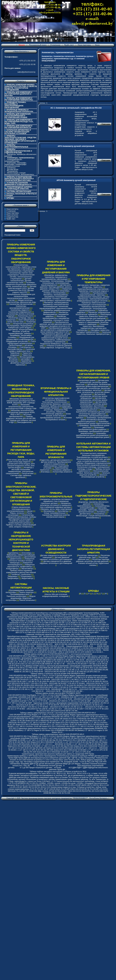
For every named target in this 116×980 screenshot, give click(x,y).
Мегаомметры (49, 511)
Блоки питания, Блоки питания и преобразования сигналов (55, 416)
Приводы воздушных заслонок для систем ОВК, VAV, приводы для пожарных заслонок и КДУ (21, 419)
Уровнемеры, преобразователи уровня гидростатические (93, 423)
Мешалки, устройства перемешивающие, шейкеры (20, 333)
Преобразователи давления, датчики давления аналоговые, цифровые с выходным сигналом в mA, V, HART (56, 325)
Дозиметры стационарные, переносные (21, 364)
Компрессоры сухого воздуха (20, 328)
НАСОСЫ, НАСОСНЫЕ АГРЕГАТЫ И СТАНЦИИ (21, 195)
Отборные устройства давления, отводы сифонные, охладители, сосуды (56, 347)
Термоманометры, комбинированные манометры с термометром (56, 341)
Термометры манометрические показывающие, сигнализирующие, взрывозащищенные (93, 309)
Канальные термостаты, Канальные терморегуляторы (94, 333)
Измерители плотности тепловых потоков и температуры (22, 561)
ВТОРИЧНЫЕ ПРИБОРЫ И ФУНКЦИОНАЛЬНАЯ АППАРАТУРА (19, 111)
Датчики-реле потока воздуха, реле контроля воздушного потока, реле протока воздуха (21, 466)
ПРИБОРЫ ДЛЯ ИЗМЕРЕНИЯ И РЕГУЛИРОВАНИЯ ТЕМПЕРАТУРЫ (19, 99)
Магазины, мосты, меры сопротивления (57, 509)
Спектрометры (25, 347)
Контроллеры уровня (87, 381)
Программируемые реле (20, 594)
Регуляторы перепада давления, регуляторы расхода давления (93, 560)
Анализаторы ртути (25, 316)
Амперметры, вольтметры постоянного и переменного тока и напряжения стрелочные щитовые (56, 501)
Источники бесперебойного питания (59, 419)
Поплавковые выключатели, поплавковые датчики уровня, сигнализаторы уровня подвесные (93, 412)
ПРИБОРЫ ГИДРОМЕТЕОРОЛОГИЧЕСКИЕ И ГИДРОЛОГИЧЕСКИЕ (94, 496)
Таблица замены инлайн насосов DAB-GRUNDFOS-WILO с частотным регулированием (58, 654)
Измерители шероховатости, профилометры (21, 566)
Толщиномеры (26, 576)
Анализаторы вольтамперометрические (20, 307)
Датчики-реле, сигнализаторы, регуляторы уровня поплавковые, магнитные (93, 389)
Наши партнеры (84, 45)
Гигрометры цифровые (62, 470)
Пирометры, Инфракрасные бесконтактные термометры (93, 314)
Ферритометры (28, 578)
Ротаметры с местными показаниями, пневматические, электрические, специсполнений (20, 471)
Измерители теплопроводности (20, 564)
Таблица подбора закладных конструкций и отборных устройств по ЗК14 (58, 771)
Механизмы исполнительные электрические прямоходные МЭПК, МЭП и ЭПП (21, 413)
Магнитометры (27, 569)
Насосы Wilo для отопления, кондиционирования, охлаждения (55, 595)
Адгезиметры (14, 553)
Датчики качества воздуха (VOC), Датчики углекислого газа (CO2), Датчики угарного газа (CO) (22, 289)
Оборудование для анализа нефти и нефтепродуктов (20, 338)
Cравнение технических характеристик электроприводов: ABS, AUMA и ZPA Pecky (58, 634)
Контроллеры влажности (63, 472)
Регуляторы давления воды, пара (95, 556)
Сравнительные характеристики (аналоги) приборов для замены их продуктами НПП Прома (58, 754)
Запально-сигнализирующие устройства (94, 476)
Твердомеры (12, 576)
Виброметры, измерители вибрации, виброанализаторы (21, 556)
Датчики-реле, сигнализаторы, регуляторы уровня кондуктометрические (94, 385)
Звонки (30, 511)
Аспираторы (11, 320)
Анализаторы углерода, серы (20, 318)
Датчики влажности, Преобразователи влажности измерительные (56, 463)
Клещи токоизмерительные (55, 513)
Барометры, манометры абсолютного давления (20, 155)
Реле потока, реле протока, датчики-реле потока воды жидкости (21, 461)
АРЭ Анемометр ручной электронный (76, 146)
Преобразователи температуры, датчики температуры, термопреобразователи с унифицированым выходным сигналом (93, 299)
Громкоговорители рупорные (20, 523)
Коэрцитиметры (12, 569)
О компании (55, 45)
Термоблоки (15, 353)
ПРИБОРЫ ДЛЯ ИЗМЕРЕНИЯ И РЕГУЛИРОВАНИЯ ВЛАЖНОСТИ (18, 127)
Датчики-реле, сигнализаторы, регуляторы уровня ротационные (94, 392)
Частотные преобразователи (20, 415)
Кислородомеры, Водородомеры (20, 326)
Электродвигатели (24, 422)
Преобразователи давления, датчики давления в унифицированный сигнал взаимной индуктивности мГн (56, 330)
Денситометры (30, 557)
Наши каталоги (12, 215)
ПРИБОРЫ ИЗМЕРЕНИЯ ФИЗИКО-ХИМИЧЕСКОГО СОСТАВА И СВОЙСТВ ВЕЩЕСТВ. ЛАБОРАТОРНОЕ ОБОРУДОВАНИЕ (21, 87)
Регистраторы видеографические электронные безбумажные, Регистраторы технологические (56, 400)
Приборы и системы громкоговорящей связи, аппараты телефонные (21, 526)
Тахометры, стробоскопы (21, 574)
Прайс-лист (69, 45)
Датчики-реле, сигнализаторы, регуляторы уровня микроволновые (93, 400)
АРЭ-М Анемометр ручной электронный (76, 180)
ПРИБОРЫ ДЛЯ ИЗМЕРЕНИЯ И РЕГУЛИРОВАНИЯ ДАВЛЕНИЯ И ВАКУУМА (18, 94)
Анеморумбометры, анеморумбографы (13, 160)
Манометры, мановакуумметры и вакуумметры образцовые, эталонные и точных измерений (56, 319)
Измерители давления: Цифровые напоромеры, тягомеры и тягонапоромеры (57, 291)
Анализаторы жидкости (20, 310)
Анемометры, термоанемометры (91, 505)
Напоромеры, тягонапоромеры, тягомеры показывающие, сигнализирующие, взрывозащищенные (56, 283)
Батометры (11, 168)
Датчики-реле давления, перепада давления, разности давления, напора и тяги (56, 287)
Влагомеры (45, 472)
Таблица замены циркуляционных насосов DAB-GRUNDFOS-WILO (58, 734)
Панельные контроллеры (16, 596)
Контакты (70, 47)
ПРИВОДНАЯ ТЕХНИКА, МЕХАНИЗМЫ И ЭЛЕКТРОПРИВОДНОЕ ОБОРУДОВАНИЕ (15, 105)
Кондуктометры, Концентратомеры (20, 330)
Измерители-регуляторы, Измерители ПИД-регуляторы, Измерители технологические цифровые (57, 411)
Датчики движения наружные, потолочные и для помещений (56, 558)
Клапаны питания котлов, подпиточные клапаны (94, 564)
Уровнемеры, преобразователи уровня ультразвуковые (92, 434)
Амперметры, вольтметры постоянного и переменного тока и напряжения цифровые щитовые (56, 505)
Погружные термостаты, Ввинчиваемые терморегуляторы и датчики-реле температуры (93, 327)
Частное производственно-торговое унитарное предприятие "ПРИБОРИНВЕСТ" (55, 798)
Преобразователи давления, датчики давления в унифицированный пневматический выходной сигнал (56, 336)
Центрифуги (26, 359)
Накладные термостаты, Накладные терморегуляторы (93, 331)
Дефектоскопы (16, 559)
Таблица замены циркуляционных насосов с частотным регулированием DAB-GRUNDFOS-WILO (58, 713)
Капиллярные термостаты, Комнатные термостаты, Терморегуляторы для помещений (95, 316)
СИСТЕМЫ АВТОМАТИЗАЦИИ (19, 191)
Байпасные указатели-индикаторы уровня (93, 437)
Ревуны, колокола (17, 513)
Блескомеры (27, 553)
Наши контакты (12, 209)
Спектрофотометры (15, 349)
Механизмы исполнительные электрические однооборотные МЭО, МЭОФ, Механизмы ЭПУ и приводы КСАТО (21, 402)
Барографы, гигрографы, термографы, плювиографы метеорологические (16, 164)
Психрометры (12, 171)
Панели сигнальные (27, 600)
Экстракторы (13, 361)
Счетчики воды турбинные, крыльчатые (21, 476)
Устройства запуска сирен (20, 521)
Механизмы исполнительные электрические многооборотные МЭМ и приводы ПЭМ (21, 407)
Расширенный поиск (38, 45)
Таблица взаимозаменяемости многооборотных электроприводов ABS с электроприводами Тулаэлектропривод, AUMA (58, 613)
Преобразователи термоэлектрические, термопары (93, 294)
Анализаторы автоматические (21, 304)
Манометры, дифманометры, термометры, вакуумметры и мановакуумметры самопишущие (55, 277)
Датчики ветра (13, 169)
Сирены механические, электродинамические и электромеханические (19, 509)
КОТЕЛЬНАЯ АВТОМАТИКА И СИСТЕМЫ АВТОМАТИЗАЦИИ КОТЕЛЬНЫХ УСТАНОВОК (18, 132)
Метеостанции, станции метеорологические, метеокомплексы (19, 174)
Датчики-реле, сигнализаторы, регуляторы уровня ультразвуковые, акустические (93, 404)
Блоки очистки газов (15, 322)
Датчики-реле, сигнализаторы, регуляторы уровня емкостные (93, 382)
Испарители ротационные (23, 324)
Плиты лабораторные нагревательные (22, 342)
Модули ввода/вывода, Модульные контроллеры (21, 598)
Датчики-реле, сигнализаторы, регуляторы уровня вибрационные (93, 396)
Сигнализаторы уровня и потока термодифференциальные (91, 409)
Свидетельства (56, 47)
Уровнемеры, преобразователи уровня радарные (92, 428)
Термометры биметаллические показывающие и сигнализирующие (92, 304)
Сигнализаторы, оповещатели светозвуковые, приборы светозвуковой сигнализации (21, 517)
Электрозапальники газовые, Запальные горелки (93, 472)
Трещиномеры (13, 578)
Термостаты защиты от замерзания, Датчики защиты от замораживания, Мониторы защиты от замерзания (93, 322)
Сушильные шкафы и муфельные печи (22, 350)
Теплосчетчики (28, 473)
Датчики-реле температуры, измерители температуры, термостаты (94, 286)
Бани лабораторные (27, 320)
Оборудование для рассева (17, 341)
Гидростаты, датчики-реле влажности (55, 460)
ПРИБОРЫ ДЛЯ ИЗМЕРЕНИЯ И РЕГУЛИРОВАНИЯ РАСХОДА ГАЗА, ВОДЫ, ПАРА (19, 122)
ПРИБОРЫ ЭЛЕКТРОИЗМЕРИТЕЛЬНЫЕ (16, 146)
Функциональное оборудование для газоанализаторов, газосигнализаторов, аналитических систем (21, 297)
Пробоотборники (15, 345)
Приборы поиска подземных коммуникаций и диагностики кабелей (21, 572)
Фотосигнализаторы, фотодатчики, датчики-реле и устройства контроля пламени (93, 460)
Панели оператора (26, 592)
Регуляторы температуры (88, 555)
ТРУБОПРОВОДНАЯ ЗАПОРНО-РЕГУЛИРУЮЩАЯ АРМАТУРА (19, 188)
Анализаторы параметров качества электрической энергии (56, 516)
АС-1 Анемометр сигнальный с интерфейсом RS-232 (76, 108)
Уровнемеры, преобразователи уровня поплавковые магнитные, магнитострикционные (95, 420)
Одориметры (26, 361)
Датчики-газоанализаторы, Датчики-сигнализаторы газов (19, 281)
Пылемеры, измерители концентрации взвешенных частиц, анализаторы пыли (21, 285)
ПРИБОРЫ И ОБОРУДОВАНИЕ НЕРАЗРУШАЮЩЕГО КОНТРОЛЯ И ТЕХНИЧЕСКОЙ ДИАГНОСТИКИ (19, 179)
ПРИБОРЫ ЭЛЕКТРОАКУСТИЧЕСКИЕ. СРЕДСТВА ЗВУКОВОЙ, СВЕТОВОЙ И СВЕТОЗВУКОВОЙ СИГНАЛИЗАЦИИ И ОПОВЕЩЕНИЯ (20, 139)
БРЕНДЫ (10, 198)
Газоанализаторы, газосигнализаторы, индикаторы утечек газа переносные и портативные (21, 267)
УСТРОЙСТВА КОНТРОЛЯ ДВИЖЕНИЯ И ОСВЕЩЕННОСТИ (18, 184)
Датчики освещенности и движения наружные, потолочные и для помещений (56, 562)
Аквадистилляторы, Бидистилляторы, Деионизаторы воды (21, 301)
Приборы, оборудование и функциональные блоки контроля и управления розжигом (93, 464)
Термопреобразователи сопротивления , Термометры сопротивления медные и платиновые (94, 291)
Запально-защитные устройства (95, 474)
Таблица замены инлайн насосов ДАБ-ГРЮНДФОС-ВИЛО (58, 693)
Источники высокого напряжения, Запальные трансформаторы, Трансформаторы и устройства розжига (92, 455)
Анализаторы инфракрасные (20, 312)
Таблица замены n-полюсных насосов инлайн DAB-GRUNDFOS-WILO (58, 674)
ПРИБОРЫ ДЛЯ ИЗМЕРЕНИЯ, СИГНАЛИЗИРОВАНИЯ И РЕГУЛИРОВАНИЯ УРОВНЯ (18, 116)
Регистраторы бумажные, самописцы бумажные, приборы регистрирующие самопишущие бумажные (55, 406)
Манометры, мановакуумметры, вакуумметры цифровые (56, 314)
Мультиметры (63, 511)
